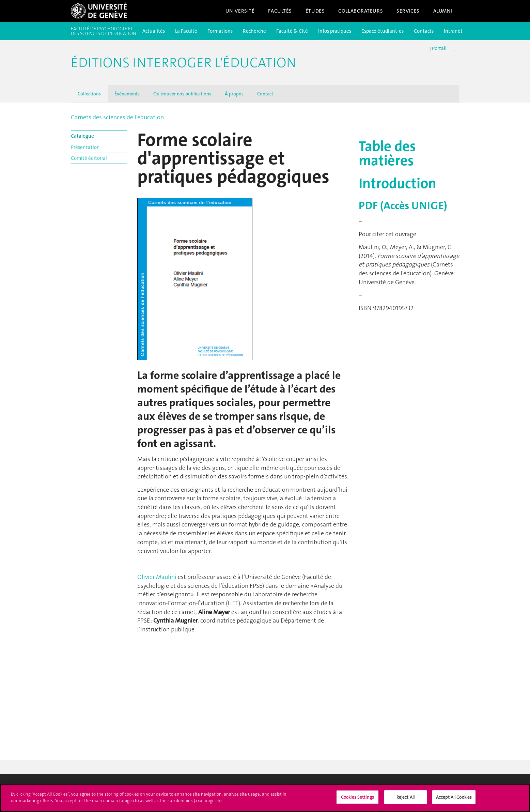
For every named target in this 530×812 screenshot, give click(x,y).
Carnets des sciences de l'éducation (117, 117)
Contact (265, 94)
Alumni (443, 11)
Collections (89, 94)
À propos (234, 94)
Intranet (453, 31)
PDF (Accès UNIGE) (403, 206)
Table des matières (387, 153)
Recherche (254, 31)
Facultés (280, 11)
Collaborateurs (361, 11)
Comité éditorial (89, 158)
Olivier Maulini (157, 577)
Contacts (424, 31)
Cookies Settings (357, 801)
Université (240, 11)
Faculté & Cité (292, 31)
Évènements (127, 94)
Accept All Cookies (454, 801)
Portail (438, 49)
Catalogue (82, 136)
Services (408, 11)
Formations (220, 31)
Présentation (85, 147)
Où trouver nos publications (182, 94)
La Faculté (186, 31)
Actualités (154, 31)
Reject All (406, 801)
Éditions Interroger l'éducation (183, 63)
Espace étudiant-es (383, 31)
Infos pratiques (335, 31)
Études (315, 11)
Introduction (397, 183)
